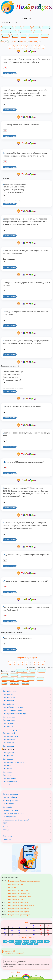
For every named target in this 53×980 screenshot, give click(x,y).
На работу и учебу (10, 800)
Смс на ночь (8, 694)
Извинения (7, 836)
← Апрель (23, 937)
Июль (5, 941)
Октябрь (26, 941)
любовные (27, 28)
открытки (14, 42)
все (5, 42)
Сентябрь (18, 941)
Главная (5, 22)
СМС (5, 823)
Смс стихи (7, 775)
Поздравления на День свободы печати (21, 905)
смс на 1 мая (12, 887)
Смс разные (8, 772)
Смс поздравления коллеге (14, 762)
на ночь (18, 28)
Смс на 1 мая (8, 785)
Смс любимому (9, 704)
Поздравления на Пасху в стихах (19, 893)
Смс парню (8, 769)
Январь (47, 941)
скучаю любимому (25, 32)
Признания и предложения (14, 813)
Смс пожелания (9, 739)
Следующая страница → (27, 657)
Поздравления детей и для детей (16, 820)
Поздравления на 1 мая (16, 884)
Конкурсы (7, 830)
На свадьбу (7, 807)
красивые (15, 36)
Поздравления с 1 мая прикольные (20, 896)
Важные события (10, 797)
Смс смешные (9, 749)
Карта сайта (15, 972)
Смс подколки (9, 746)
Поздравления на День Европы (18, 912)
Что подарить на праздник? (13, 953)
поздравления (34, 36)
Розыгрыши (8, 833)
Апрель (30, 944)
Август (11, 941)
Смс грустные (9, 752)
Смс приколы (8, 743)
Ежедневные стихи (11, 810)
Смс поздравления (10, 736)
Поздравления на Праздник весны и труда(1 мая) (24, 881)
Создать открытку (10, 73)
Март (24, 944)
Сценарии (7, 839)
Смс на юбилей (9, 733)
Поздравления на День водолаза (19, 909)
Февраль (18, 944)
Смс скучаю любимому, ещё (14, 714)
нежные (23, 36)
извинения (38, 32)
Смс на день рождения (12, 730)
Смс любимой (9, 701)
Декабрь (40, 941)
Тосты (5, 826)
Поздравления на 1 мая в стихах (19, 890)
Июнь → (31, 937)
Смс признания (9, 720)
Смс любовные (9, 697)
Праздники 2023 (9, 951)
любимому (46, 28)
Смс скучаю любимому (12, 710)
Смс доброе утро (10, 691)
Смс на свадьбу (9, 759)
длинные (25, 42)
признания (5, 36)
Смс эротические (10, 782)
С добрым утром (7, 28)
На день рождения (10, 794)
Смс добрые (8, 756)
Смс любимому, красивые (13, 707)
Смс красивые (9, 723)
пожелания (45, 36)
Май (27, 922)
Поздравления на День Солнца (18, 902)
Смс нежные (8, 727)
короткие (35, 42)
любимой (37, 28)
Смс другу (7, 765)
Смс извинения (9, 717)
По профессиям (9, 817)
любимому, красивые (9, 32)
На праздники (9, 804)
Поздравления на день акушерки (19, 915)
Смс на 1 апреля (9, 778)
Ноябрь (33, 941)
